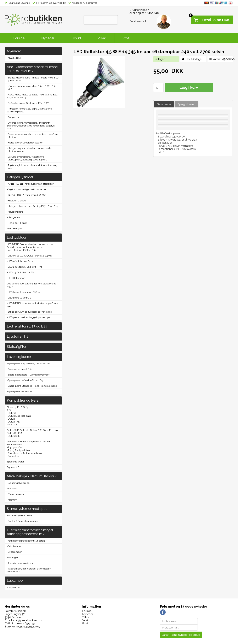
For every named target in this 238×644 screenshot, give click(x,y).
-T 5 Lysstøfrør (15, 447)
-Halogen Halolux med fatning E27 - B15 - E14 (32, 206)
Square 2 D (13, 467)
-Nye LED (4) (14, 58)
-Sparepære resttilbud (19, 391)
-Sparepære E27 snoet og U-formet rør (28, 364)
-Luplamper (14, 587)
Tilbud (76, 38)
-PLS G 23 (12, 425)
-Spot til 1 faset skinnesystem (24, 521)
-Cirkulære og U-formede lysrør (25, 453)
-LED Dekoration (16, 278)
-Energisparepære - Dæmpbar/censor (28, 375)
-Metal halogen (15, 494)
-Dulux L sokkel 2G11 (19, 416)
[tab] (164, 104)
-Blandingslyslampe (18, 483)
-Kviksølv (12, 489)
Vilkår (102, 38)
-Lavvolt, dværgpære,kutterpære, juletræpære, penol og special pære (27, 158)
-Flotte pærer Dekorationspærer (25, 143)
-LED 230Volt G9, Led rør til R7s (24, 267)
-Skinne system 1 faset (20, 515)
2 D (9, 410)
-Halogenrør (13, 217)
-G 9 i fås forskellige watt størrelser (26, 189)
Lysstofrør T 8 (18, 336)
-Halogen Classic (16, 201)
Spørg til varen (186, 104)
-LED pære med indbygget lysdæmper (29, 317)
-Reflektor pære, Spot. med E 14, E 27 (28, 103)
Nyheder (48, 38)
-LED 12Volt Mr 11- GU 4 (20, 261)
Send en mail (138, 21)
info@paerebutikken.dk (28, 620)
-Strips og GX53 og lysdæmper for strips (29, 312)
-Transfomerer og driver (20, 563)
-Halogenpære (15, 212)
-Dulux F (12, 413)
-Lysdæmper (14, 552)
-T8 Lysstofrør (15, 444)
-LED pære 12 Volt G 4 (19, 298)
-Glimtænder (14, 546)
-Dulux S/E (13, 436)
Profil (127, 38)
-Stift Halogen (15, 229)
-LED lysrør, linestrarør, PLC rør (24, 292)
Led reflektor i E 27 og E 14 (22, 250)
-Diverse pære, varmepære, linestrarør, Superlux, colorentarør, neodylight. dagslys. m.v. (31, 126)
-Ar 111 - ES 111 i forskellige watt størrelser (30, 184)
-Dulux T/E (13, 422)
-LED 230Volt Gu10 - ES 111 (22, 272)
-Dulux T (12, 419)
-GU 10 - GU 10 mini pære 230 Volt (27, 195)
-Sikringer (12, 557)
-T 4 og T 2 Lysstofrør (18, 450)
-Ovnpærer (13, 117)
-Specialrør (13, 456)
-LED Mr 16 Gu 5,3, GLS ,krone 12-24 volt (30, 256)
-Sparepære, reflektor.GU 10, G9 (25, 380)
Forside (19, 38)
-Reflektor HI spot (17, 223)
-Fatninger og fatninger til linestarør (27, 541)
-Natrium (12, 500)
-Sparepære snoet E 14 (19, 369)
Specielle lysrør (15, 462)
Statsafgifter (16, 347)
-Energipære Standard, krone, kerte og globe (32, 386)
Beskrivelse (164, 104)
